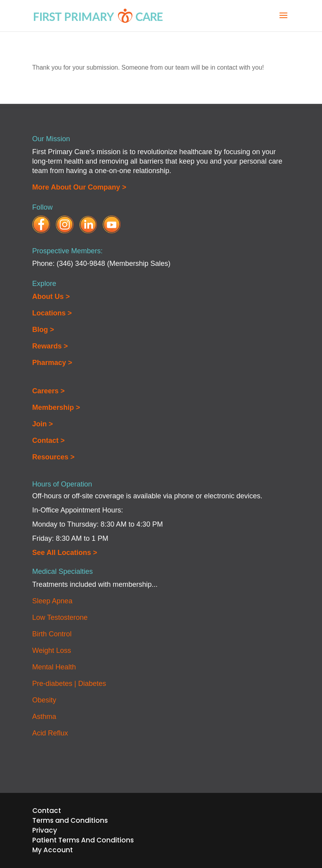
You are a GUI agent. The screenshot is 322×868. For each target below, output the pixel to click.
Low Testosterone (60, 617)
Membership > (56, 407)
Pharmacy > (52, 363)
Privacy (45, 830)
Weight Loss (52, 651)
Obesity (44, 700)
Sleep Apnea (52, 601)
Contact (47, 811)
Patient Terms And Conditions (83, 840)
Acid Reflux (50, 733)
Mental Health (54, 667)
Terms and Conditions (70, 820)
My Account (53, 850)
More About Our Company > (79, 187)
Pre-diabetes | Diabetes (69, 684)
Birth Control (52, 634)
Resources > (54, 457)
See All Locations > (65, 553)
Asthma (44, 717)
